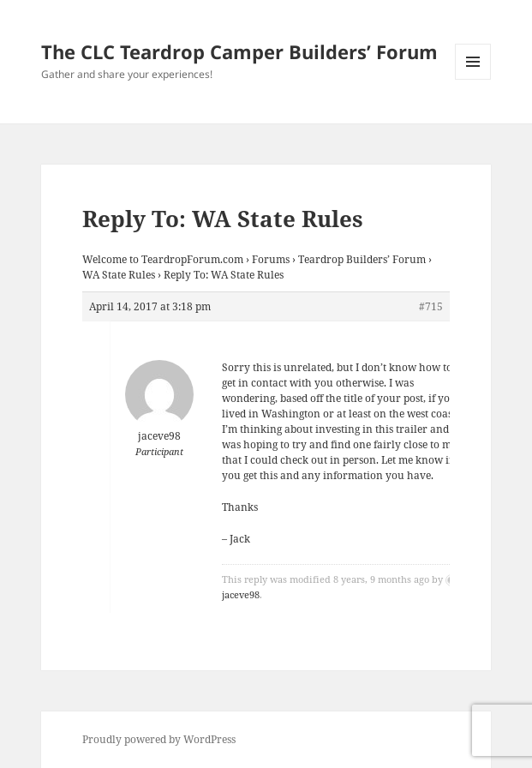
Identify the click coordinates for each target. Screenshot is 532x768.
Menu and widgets (473, 79)
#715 (431, 306)
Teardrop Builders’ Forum (362, 259)
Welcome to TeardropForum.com (163, 259)
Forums (271, 259)
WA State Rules (119, 275)
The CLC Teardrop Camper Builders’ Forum (239, 51)
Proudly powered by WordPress (159, 739)
